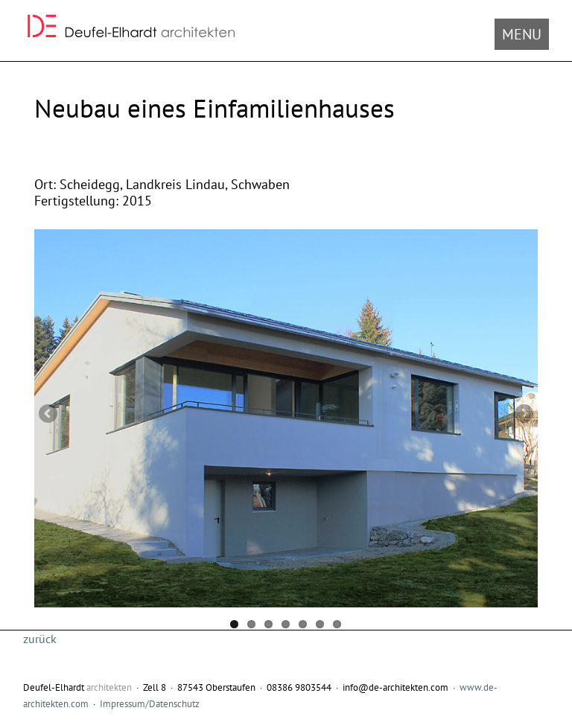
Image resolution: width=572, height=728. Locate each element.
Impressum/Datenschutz (150, 704)
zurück (40, 639)
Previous (49, 415)
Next (523, 415)
